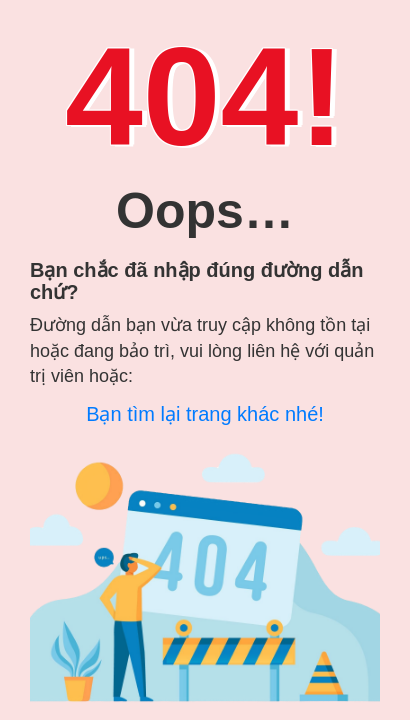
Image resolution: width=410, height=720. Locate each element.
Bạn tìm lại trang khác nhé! (205, 414)
